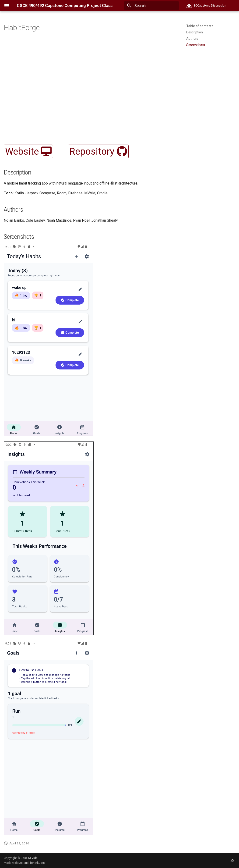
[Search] (151, 6)
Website (28, 151)
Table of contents (200, 26)
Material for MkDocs (32, 863)
